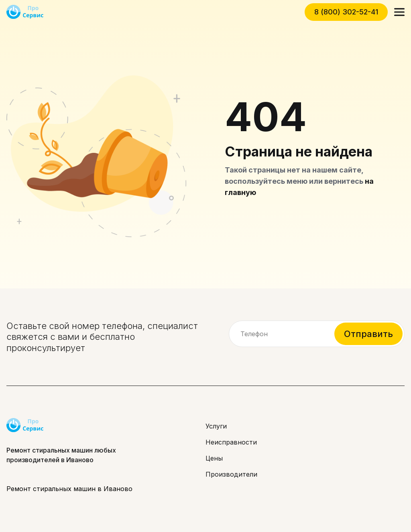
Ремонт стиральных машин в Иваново (69, 489)
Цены (214, 458)
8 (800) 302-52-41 (346, 12)
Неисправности (231, 442)
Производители (231, 474)
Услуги (216, 426)
